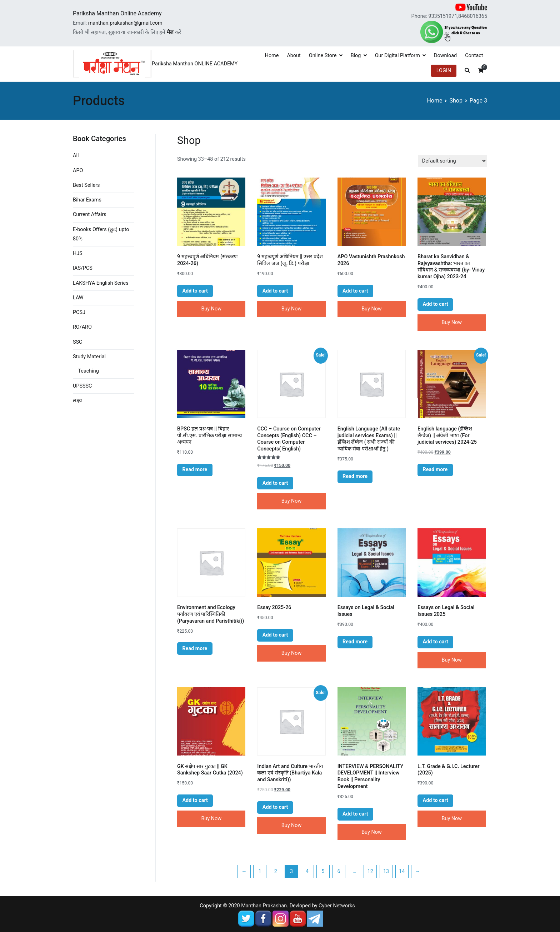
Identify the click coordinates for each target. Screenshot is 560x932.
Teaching (88, 371)
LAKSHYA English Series (101, 283)
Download (445, 56)
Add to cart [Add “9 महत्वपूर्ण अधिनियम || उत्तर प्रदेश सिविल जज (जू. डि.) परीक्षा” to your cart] (275, 291)
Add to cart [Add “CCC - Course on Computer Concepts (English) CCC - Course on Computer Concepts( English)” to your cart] (275, 483)
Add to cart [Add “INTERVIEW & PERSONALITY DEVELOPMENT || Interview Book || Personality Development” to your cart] (355, 814)
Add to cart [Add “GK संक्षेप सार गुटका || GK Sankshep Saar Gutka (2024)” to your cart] (195, 800)
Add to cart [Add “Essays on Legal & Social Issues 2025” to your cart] (435, 642)
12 (370, 871)
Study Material (89, 357)
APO (78, 171)
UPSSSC (82, 386)
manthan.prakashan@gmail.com (125, 23)
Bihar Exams (87, 200)
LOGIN (444, 71)
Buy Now (211, 309)
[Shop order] (452, 161)
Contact (474, 56)
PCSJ (79, 312)
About (294, 56)
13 (386, 871)
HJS (78, 253)
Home (272, 56)
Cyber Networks (337, 906)
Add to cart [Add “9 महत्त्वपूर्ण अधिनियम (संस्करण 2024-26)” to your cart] (195, 291)
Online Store (323, 56)
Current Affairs (90, 215)
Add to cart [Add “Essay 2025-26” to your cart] (275, 635)
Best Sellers (86, 185)
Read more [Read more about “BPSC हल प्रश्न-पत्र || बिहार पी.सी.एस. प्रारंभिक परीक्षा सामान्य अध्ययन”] (195, 470)
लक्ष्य (77, 401)
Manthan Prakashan (264, 906)
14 (402, 871)
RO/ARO (82, 327)
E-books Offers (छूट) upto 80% (101, 234)
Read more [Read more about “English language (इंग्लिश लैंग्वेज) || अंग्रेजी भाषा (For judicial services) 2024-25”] (435, 470)
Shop (456, 101)
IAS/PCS (83, 268)
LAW (78, 298)
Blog (356, 56)
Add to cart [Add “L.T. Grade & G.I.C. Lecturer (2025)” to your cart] (435, 800)
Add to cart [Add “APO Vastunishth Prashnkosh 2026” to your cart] (355, 291)
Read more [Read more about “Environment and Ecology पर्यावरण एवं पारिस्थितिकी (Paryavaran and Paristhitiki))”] (195, 649)
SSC (77, 342)
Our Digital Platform (397, 56)
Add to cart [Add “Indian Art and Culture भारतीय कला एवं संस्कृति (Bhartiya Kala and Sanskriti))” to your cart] (275, 807)
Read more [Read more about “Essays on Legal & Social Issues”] (355, 642)
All (76, 156)
